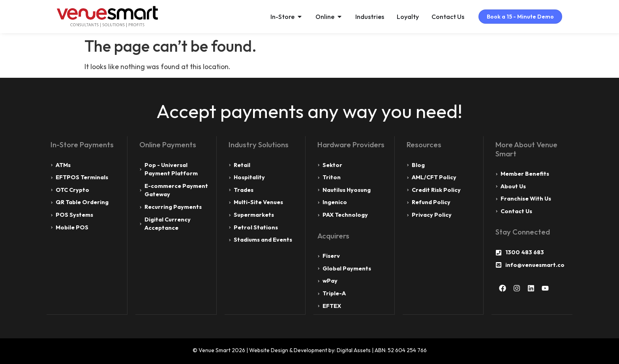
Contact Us (442, 17)
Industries (363, 17)
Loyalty (401, 17)
